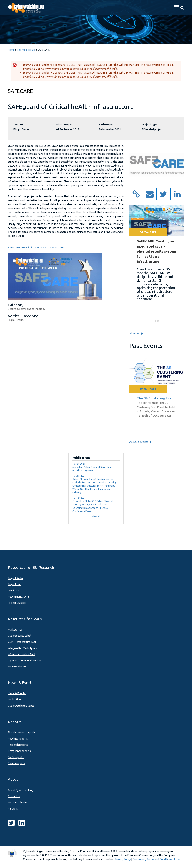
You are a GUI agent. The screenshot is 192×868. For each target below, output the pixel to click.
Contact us (14, 796)
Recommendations (19, 597)
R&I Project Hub (26, 50)
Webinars (13, 590)
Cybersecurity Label (19, 636)
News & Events (17, 693)
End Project (106, 125)
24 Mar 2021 (148, 232)
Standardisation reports (22, 732)
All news (136, 333)
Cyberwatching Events (21, 706)
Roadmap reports (18, 739)
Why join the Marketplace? (23, 648)
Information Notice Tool (21, 654)
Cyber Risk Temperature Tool (25, 660)
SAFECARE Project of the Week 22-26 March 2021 (37, 248)
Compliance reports (19, 751)
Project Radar (16, 578)
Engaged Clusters (18, 802)
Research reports (18, 745)
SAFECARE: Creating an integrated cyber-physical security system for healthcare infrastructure (156, 251)
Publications (15, 700)
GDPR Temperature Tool (22, 642)
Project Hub (15, 584)
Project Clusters (17, 603)
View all (96, 516)
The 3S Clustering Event (156, 398)
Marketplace (15, 630)
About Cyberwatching (21, 790)
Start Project (64, 125)
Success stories (17, 666)
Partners (13, 809)
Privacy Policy (123, 859)
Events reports (16, 763)
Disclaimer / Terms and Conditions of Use (156, 859)
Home (11, 50)
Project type (150, 125)
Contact (18, 125)
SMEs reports (16, 757)
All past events (140, 442)
